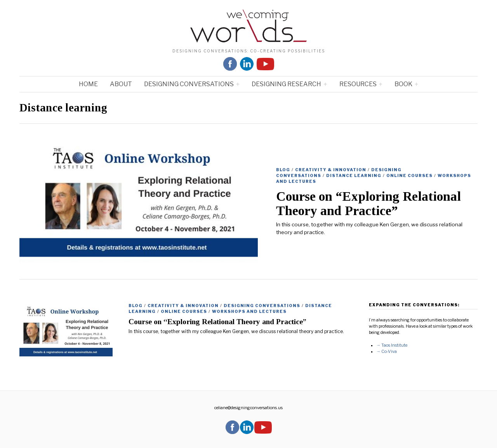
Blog (283, 170)
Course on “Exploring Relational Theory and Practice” (368, 203)
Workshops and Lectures (249, 311)
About (121, 84)
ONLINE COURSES (409, 175)
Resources (358, 84)
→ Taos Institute (392, 345)
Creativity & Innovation (331, 170)
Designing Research (286, 84)
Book (403, 84)
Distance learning (354, 175)
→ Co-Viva (387, 352)
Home (88, 84)
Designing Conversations (189, 84)
